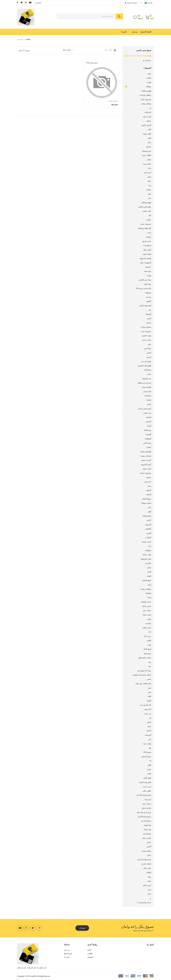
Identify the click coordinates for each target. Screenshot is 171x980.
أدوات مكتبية (147, 211)
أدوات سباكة (147, 555)
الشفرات (148, 537)
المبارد (149, 426)
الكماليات (148, 529)
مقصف (149, 477)
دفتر (150, 310)
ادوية (149, 585)
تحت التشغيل (147, 379)
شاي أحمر (148, 349)
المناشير (148, 422)
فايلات (149, 774)
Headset (148, 593)
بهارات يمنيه (147, 744)
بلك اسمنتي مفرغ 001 (144, 288)
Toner (149, 598)
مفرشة (149, 297)
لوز (150, 718)
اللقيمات (148, 434)
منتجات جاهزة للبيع (145, 658)
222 (150, 632)
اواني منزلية (147, 117)
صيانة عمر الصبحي (145, 280)
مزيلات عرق (147, 804)
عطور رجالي (147, 791)
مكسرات (148, 563)
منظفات (148, 87)
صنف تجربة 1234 (96, 62)
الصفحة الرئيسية (146, 32)
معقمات (148, 237)
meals (149, 404)
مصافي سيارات (146, 327)
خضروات (148, 267)
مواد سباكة (147, 830)
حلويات (149, 220)
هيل (150, 748)
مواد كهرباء (147, 825)
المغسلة (148, 314)
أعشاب (149, 353)
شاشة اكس (147, 443)
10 (150, 761)
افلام (149, 512)
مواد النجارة (147, 834)
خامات (149, 374)
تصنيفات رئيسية (146, 456)
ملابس (149, 769)
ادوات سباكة (147, 615)
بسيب (149, 233)
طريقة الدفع (68, 954)
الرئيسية (20, 39)
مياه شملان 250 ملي (144, 860)
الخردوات (148, 525)
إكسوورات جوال (146, 263)
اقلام (149, 130)
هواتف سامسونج (145, 258)
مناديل (149, 568)
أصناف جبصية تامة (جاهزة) (142, 675)
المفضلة (138, 17)
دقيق (149, 177)
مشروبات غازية (146, 99)
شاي (150, 194)
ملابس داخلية (147, 606)
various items (147, 516)
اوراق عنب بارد (146, 361)
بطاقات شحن (146, 155)
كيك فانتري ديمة (146, 705)
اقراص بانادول (146, 125)
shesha (149, 400)
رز (150, 898)
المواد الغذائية (147, 580)
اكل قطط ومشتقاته (144, 228)
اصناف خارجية (146, 864)
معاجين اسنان (146, 808)
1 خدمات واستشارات (144, 903)
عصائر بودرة (147, 164)
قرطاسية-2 (147, 245)
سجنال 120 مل (146, 821)
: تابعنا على (38, 3)
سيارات (149, 323)
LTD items (148, 370)
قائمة (89, 950)
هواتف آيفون (147, 254)
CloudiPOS (33, 976)
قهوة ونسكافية (146, 203)
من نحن (135, 32)
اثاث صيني (148, 482)
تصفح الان (83, 928)
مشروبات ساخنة (145, 473)
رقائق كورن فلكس (145, 207)
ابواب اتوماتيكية (146, 559)
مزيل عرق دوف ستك (144, 812)
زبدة (150, 185)
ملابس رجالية (147, 838)
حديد (150, 666)
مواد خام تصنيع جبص (144, 671)
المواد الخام (147, 649)
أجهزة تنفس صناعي (144, 409)
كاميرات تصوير (146, 460)
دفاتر (149, 507)
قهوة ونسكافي (146, 91)
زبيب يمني (148, 714)
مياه (150, 198)
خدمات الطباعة (146, 602)
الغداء (149, 572)
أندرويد (149, 357)
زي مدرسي (147, 787)
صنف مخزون (147, 241)
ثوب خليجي (147, 413)
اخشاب (149, 447)
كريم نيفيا (148, 799)
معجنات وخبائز (146, 104)
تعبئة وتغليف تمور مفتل (143, 683)
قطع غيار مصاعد (146, 452)
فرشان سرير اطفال (144, 383)
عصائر (149, 160)
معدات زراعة (147, 340)
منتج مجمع (148, 653)
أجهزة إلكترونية (146, 464)
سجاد (149, 726)
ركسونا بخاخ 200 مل (144, 817)
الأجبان (149, 847)
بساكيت (148, 121)
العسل (149, 701)
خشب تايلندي (147, 628)
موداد (149, 877)
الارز (150, 739)
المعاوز (149, 490)
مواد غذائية (147, 284)
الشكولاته (148, 439)
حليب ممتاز (147, 868)
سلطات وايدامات (145, 95)
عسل (149, 881)
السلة (150, 17)
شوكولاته (148, 293)
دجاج (149, 142)
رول (150, 662)
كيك (150, 215)
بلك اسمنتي (147, 391)
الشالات (148, 495)
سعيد (149, 486)
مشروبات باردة (146, 331)
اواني (149, 645)
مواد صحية (148, 271)
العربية (149, 3)
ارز (150, 108)
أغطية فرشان (146, 387)
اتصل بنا (124, 32)
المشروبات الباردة (145, 306)
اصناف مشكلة (146, 503)
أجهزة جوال (147, 250)
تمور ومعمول (147, 151)
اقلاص (149, 641)
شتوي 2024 (147, 752)
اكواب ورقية (147, 134)
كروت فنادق (147, 885)
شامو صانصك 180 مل (144, 795)
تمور (150, 688)
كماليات (149, 78)
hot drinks (148, 396)
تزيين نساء (148, 636)
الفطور (149, 301)
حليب (149, 74)
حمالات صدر (147, 610)
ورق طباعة (147, 430)
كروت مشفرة (146, 542)
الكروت (149, 533)
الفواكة (149, 872)
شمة (149, 890)
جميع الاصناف (146, 499)
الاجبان (149, 520)
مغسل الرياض (146, 757)
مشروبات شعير (146, 224)
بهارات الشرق (146, 336)
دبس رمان (148, 172)
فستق (149, 722)
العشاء (149, 576)
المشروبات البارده (145, 782)
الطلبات (90, 954)
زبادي (149, 181)
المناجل (149, 417)
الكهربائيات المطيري (144, 366)
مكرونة (149, 147)
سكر (149, 168)
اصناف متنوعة (146, 851)
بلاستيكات (148, 112)
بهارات (149, 82)
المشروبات (147, 709)
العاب (149, 138)
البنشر (149, 318)
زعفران (149, 190)
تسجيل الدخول (132, 3)
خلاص (149, 679)
